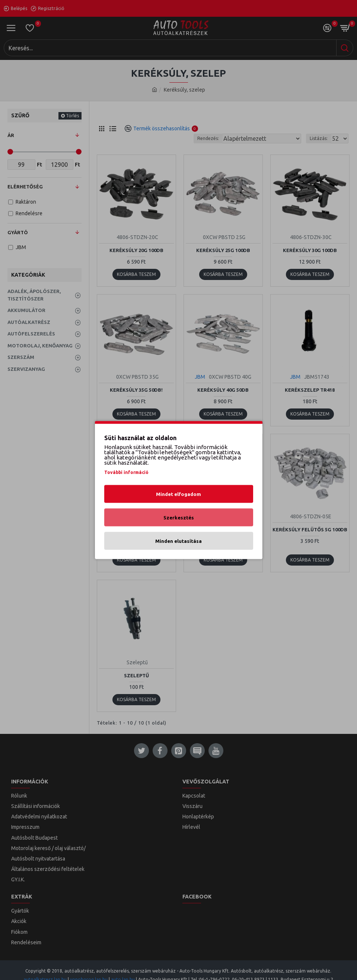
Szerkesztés (179, 518)
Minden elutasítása (178, 541)
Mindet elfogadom (178, 494)
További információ (126, 472)
